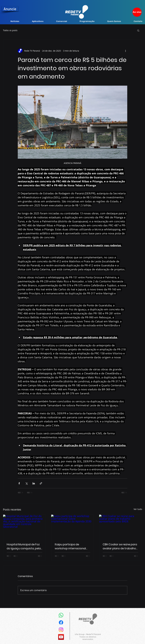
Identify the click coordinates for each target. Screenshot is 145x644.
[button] (138, 30)
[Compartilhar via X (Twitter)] (26, 483)
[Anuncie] (10, 9)
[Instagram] (61, 630)
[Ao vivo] (137, 12)
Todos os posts (10, 30)
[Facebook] (61, 622)
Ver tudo (138, 509)
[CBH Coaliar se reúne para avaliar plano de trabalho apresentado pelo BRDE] (121, 527)
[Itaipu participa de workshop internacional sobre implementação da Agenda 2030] (73, 527)
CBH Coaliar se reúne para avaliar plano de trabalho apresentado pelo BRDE (120, 546)
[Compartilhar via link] (41, 483)
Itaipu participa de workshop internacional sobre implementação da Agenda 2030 (72, 546)
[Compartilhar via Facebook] (19, 483)
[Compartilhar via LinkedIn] (34, 483)
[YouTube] (61, 637)
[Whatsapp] (61, 615)
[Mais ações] (125, 51)
